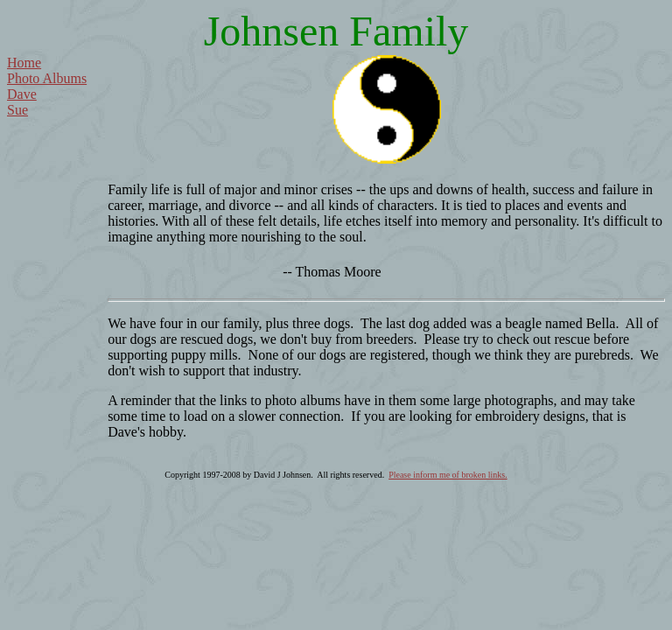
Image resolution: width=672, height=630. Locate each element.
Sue (17, 110)
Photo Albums (47, 78)
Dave (22, 94)
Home (24, 63)
